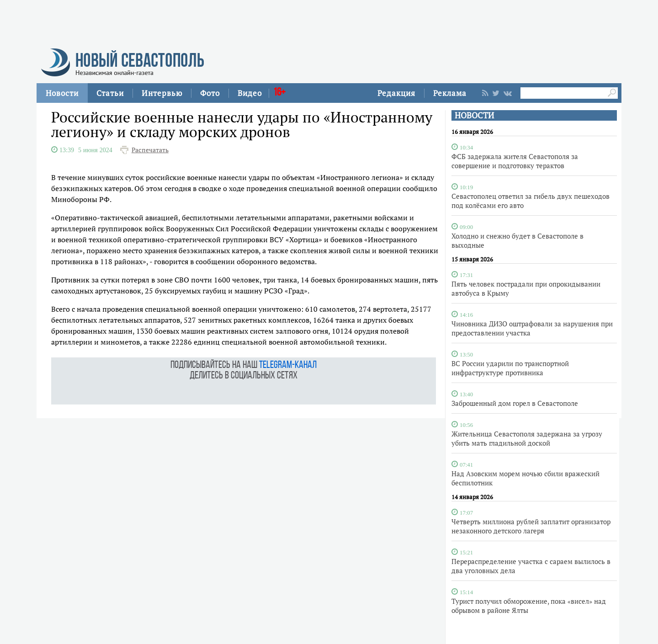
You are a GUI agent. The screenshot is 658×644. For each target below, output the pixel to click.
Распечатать (150, 150)
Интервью (162, 93)
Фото (210, 93)
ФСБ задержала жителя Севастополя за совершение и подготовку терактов (515, 161)
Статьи (110, 93)
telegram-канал (288, 365)
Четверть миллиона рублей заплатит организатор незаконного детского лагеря (531, 526)
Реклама (450, 93)
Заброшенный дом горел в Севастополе (515, 403)
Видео (250, 93)
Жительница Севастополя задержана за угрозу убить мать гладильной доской (527, 438)
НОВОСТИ (474, 115)
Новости (62, 93)
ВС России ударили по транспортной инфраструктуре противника (510, 368)
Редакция (396, 93)
